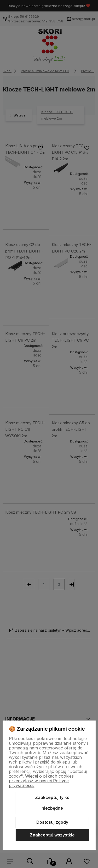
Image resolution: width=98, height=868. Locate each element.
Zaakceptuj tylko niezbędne (52, 803)
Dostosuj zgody (52, 822)
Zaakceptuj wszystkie (52, 835)
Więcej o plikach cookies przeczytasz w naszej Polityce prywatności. (41, 781)
